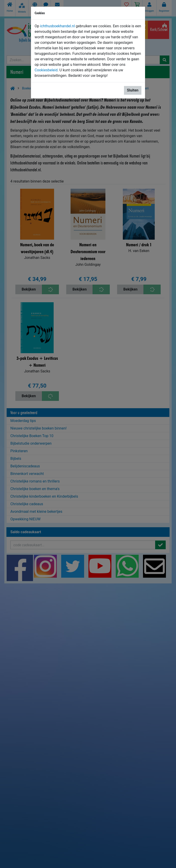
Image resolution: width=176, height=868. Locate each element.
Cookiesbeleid (46, 70)
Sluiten (133, 90)
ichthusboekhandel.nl (58, 26)
